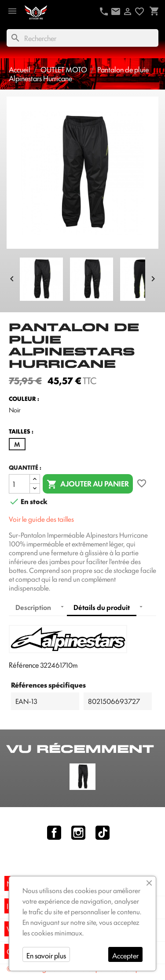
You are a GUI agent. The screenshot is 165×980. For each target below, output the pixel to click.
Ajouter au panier (88, 484)
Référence (24, 665)
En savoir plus (46, 955)
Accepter (125, 955)
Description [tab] (33, 607)
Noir (15, 410)
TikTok (103, 833)
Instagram (78, 833)
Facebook (54, 833)
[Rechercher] (82, 38)
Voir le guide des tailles (41, 519)
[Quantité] (19, 484)
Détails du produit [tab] (102, 607)
